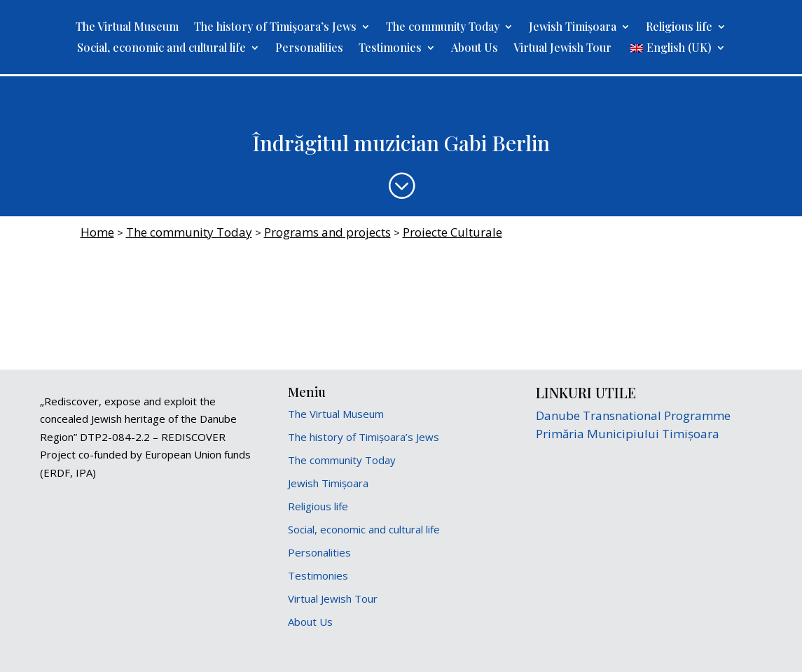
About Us (475, 49)
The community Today (443, 28)
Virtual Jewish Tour (562, 49)
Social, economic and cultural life (161, 49)
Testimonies (390, 49)
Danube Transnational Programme (633, 415)
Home (97, 232)
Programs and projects (327, 232)
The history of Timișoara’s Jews (275, 28)
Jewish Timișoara (573, 28)
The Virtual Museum (127, 28)
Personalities (309, 49)
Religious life (679, 28)
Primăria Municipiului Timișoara (628, 434)
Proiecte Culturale (452, 232)
